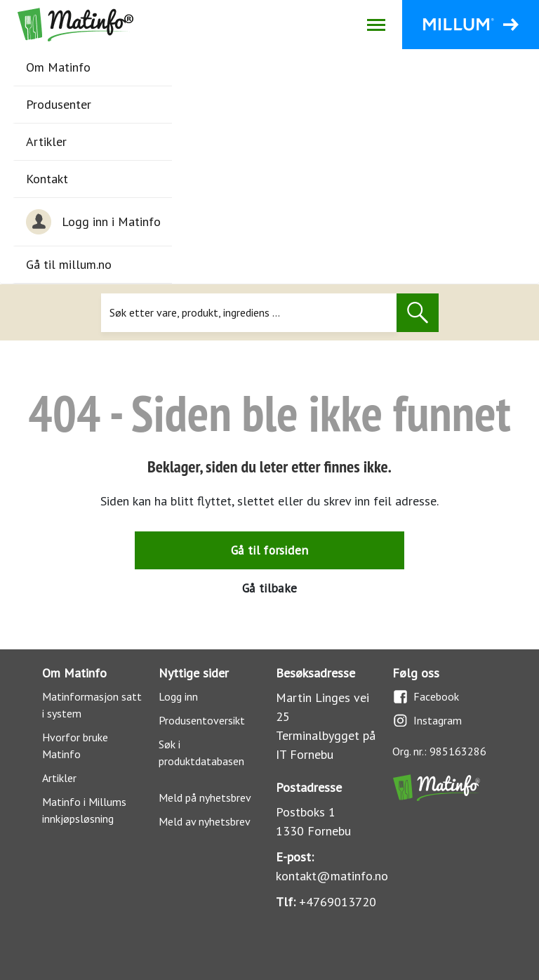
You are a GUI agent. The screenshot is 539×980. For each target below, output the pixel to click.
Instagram (427, 721)
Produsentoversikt (202, 720)
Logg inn (178, 696)
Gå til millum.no (69, 264)
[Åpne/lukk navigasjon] (376, 25)
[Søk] (249, 313)
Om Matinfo (58, 67)
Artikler (46, 141)
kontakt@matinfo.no (332, 876)
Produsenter (59, 104)
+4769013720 (338, 902)
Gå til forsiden (269, 550)
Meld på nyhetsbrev (205, 797)
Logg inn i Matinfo (93, 222)
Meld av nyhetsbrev (205, 821)
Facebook (426, 697)
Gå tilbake (269, 588)
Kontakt (47, 179)
